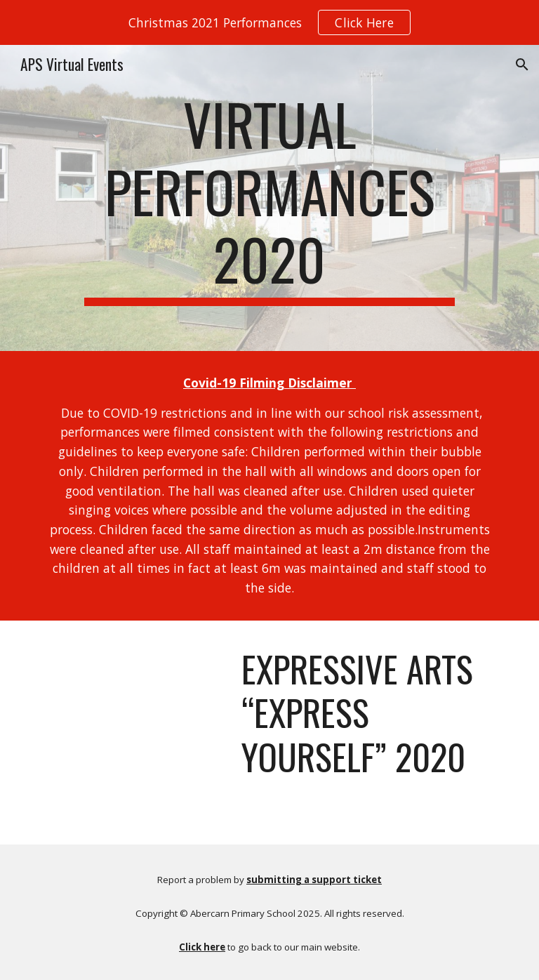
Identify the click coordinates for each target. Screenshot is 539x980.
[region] (269, 22)
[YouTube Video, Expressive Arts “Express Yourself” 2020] (132, 689)
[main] (269, 198)
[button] (522, 65)
